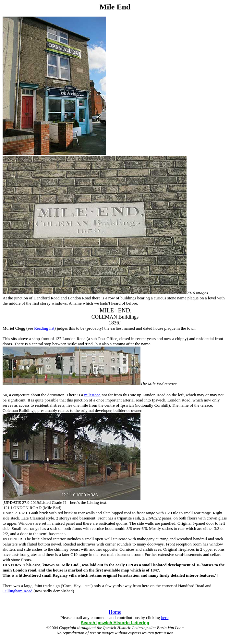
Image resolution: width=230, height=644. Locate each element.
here (165, 618)
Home (115, 612)
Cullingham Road (18, 591)
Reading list (44, 328)
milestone (92, 395)
